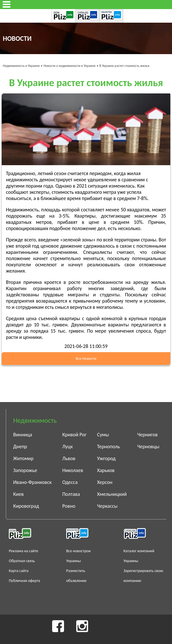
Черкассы (107, 506)
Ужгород (106, 458)
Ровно (69, 506)
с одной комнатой (102, 318)
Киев (19, 494)
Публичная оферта (24, 581)
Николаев (73, 470)
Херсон (105, 482)
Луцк (68, 447)
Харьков (106, 470)
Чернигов (148, 435)
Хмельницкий (112, 494)
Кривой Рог (75, 435)
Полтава (71, 494)
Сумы (103, 435)
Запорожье (25, 470)
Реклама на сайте (24, 551)
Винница (23, 435)
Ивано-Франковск (33, 482)
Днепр (20, 447)
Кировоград (26, 506)
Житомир (24, 458)
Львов (69, 458)
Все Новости (86, 359)
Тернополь (109, 447)
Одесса (70, 482)
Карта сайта (19, 571)
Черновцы (148, 447)
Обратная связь (22, 561)
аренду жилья (149, 282)
